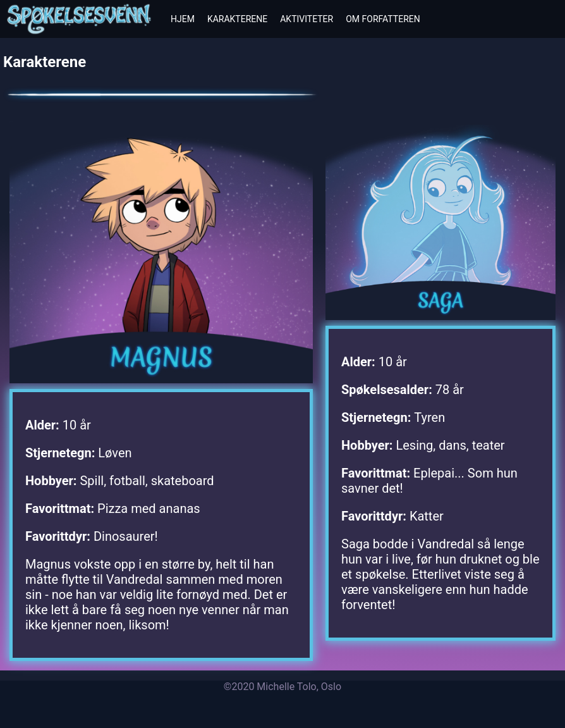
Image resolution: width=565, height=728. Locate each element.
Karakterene (237, 19)
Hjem (183, 19)
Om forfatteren (383, 19)
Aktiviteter (307, 19)
